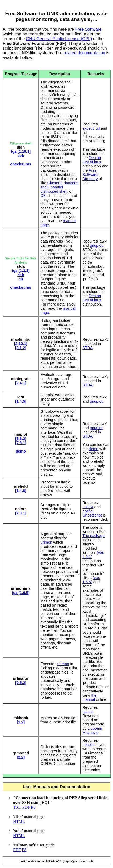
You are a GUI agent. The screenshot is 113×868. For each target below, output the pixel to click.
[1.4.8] (21, 491)
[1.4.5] (21, 401)
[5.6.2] (21, 439)
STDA (87, 348)
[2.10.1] (21, 344)
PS (33, 807)
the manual (89, 697)
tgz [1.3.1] (21, 271)
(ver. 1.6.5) (91, 580)
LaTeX (88, 507)
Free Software (88, 29)
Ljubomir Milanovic (92, 730)
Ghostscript (92, 515)
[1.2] (21, 722)
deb (21, 156)
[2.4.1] (21, 383)
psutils (88, 712)
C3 (43, 196)
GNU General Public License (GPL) (59, 39)
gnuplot (96, 245)
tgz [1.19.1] (21, 151)
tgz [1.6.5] (21, 593)
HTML (19, 821)
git (21, 279)
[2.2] (21, 757)
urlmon (46, 542)
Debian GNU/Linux (92, 160)
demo (21, 451)
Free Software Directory (90, 175)
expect (88, 128)
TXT (17, 807)
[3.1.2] (21, 348)
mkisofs (89, 745)
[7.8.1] (21, 443)
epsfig (87, 511)
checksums (21, 164)
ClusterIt (54, 183)
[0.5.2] (21, 683)
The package (93, 536)
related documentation (85, 53)
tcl (98, 128)
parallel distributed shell (54, 189)
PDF (26, 807)
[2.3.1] (21, 513)
